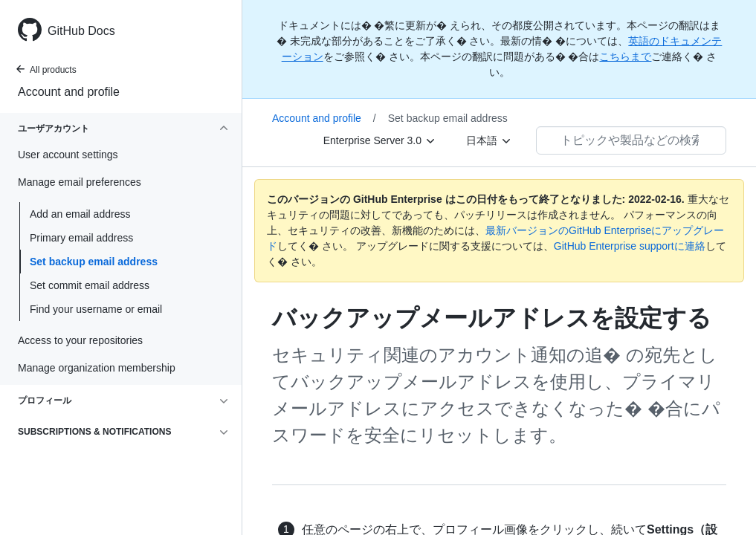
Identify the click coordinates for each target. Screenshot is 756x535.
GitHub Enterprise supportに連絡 (630, 246)
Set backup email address (94, 262)
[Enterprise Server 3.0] (380, 140)
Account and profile (69, 92)
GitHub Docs (81, 31)
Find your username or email (96, 309)
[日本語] (489, 140)
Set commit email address (90, 285)
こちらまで (625, 56)
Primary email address (81, 238)
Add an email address (80, 214)
